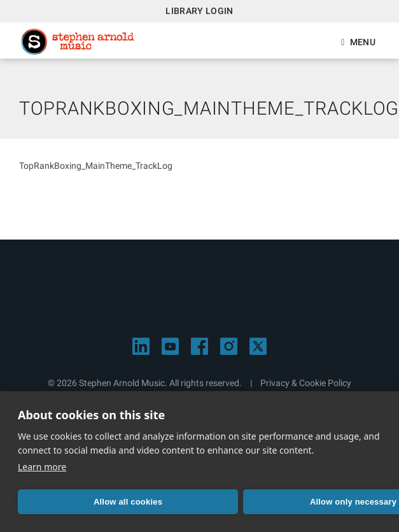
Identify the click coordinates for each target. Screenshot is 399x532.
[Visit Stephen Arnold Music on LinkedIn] (141, 346)
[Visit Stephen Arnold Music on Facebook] (199, 346)
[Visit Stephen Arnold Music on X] (258, 346)
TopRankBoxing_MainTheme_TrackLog (96, 166)
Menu (363, 42)
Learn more (42, 467)
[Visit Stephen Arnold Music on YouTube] (170, 346)
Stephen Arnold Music (78, 42)
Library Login (199, 11)
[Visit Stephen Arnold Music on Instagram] (229, 346)
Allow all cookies (128, 502)
